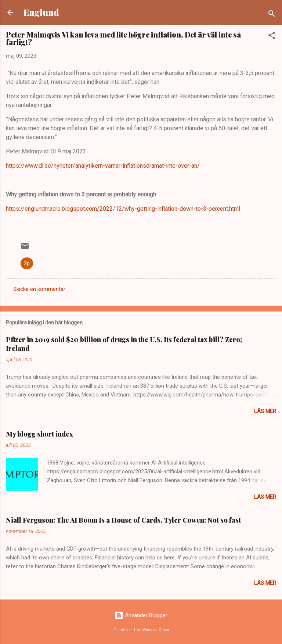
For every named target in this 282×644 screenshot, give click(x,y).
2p (27, 263)
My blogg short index (39, 434)
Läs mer (265, 411)
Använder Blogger (141, 615)
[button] (272, 37)
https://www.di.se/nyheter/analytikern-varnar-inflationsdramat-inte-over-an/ (103, 166)
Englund (41, 12)
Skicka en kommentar (39, 289)
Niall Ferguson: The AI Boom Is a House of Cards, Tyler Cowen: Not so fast (123, 520)
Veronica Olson (156, 630)
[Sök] (272, 15)
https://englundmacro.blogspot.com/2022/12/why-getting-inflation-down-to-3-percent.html (123, 209)
